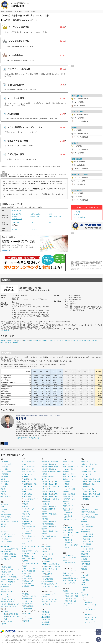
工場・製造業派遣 (69, 494)
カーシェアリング (28, 509)
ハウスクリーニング (29, 472)
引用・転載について (63, 631)
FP (44, 559)
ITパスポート (53, 569)
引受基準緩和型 (88, 537)
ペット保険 (4, 484)
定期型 (91, 534)
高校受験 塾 (45, 479)
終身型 (85, 534)
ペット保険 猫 (86, 529)
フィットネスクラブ (48, 594)
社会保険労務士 (54, 564)
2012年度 (87, 340)
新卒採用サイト (68, 506)
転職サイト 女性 (69, 474)
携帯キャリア (86, 462)
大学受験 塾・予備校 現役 (50, 462)
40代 (50, 223)
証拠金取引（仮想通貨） (10, 557)
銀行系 (4, 534)
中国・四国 (16, 616)
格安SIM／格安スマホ (88, 472)
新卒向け (68, 547)
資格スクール (46, 571)
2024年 (9, 340)
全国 (75, 601)
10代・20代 (16, 223)
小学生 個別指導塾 (48, 524)
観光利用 (26, 621)
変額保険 (84, 566)
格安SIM (86, 474)
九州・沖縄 (47, 489)
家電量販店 (45, 612)
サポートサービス (17, 219)
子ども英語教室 (47, 547)
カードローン (5, 532)
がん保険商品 (86, 547)
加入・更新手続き (17, 214)
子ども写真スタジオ (29, 554)
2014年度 (72, 340)
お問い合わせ (51, 631)
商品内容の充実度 (35, 214)
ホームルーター (86, 467)
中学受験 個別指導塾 (48, 509)
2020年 (32, 340)
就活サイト (67, 464)
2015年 (56, 340)
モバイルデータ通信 (88, 469)
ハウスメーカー (7, 621)
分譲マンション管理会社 (9, 577)
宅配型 (26, 504)
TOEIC (45, 564)
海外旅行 (34, 596)
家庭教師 (44, 534)
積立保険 (84, 569)
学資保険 (3, 494)
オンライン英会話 (47, 554)
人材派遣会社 (68, 517)
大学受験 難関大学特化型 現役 (51, 472)
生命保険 (3, 487)
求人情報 (72, 631)
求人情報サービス (69, 499)
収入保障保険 (87, 544)
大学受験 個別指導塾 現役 (50, 467)
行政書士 (46, 566)
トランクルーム (27, 496)
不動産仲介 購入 (6, 572)
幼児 (44, 549)
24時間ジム (45, 597)
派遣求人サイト (68, 496)
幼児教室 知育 (46, 539)
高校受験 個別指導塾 (48, 492)
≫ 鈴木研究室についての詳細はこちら (28, 438)
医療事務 (49, 559)
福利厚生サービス (28, 581)
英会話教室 (45, 552)
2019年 (38, 340)
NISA (2, 507)
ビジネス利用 (28, 619)
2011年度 (94, 340)
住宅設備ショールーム (8, 592)
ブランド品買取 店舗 (29, 571)
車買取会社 (26, 519)
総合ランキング (17, 210)
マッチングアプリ (69, 583)
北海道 (45, 482)
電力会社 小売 (27, 583)
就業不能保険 (86, 552)
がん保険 (3, 492)
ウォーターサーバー (29, 462)
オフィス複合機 (27, 578)
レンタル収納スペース (31, 499)
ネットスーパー (27, 487)
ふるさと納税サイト (29, 494)
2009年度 (8, 342)
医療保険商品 (86, 532)
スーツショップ (47, 619)
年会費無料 (6, 539)
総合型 (26, 561)
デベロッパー (6, 624)
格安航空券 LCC (27, 604)
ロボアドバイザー (6, 559)
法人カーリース (68, 528)
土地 (18, 569)
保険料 (51, 214)
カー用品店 (45, 622)
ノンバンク (11, 534)
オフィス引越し (27, 573)
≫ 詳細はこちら (6, 331)
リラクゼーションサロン (50, 599)
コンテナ (26, 501)
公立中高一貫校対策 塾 (49, 514)
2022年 (21, 340)
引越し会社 (26, 506)
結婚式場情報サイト (70, 581)
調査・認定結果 (35, 217)
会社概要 (20, 631)
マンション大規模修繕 (8, 582)
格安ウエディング (69, 573)
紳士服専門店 (46, 617)
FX (1, 529)
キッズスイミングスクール (50, 602)
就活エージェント (69, 462)
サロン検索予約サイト (71, 563)
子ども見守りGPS (28, 586)
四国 (84, 484)
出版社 (26, 566)
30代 (32, 223)
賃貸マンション (6, 589)
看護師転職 (67, 482)
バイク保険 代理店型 (88, 517)
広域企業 (86, 487)
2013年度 (80, 340)
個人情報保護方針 (41, 631)
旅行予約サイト (27, 594)
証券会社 (5, 509)
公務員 (45, 569)
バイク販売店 (26, 534)
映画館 (65, 591)
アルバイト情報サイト (71, 469)
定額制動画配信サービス (30, 551)
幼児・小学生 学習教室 (49, 536)
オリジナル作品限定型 (31, 564)
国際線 (31, 606)
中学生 (51, 531)
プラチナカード (90, 610)
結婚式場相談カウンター (71, 578)
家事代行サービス (28, 469)
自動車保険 (4, 462)
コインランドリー (28, 474)
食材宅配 (25, 477)
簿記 (49, 561)
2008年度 (15, 342)
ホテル (24, 616)
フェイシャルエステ (70, 558)
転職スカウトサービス (71, 477)
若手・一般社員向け (71, 545)
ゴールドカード (7, 544)
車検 (78, 215)
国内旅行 (26, 596)
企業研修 (66, 538)
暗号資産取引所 (6, 552)
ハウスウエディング (70, 571)
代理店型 (15, 229)
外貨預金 (3, 524)
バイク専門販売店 (29, 536)
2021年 (26, 340)
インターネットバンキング (9, 522)
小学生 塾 (45, 519)
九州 (18, 579)
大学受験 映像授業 (48, 477)
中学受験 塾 (45, 504)
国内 (25, 614)
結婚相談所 (67, 576)
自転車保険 (4, 477)
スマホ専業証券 (6, 514)
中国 (99, 482)
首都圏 (4, 579)
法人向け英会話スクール (50, 584)
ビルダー (5, 611)
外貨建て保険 (86, 557)
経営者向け (68, 540)
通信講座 (44, 557)
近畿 (14, 579)
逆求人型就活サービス (71, 467)
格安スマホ (93, 474)
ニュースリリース (30, 631)
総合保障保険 (86, 561)
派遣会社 (66, 492)
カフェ (24, 549)
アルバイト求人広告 (70, 520)
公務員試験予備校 (47, 581)
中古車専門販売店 (29, 526)
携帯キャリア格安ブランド (90, 464)
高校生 (45, 531)
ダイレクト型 (34, 229)
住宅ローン (4, 527)
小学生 (57, 531)
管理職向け (68, 542)
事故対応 (15, 217)
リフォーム (4, 594)
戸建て (13, 569)
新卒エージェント (69, 510)
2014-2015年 (64, 340)
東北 (5, 614)
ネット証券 (4, 504)
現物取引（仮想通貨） (9, 554)
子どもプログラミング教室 (50, 586)
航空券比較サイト (28, 599)
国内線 (26, 606)
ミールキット (26, 482)
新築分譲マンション (7, 602)
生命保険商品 (86, 539)
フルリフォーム (7, 597)
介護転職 (66, 484)
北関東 (10, 614)
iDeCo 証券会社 (6, 517)
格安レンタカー (27, 514)
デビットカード (6, 547)
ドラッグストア (47, 614)
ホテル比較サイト (28, 601)
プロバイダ (85, 477)
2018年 (44, 340)
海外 (29, 614)
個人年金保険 (86, 564)
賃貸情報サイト (6, 587)
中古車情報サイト (28, 521)
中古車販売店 (80, 217)
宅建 (44, 561)
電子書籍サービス (28, 556)
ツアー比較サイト (28, 609)
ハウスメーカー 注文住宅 (8, 607)
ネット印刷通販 (68, 530)
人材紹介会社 (68, 513)
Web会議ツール (68, 535)
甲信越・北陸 (53, 484)
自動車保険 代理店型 (88, 512)
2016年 (50, 340)
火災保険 (3, 479)
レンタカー (26, 511)
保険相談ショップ (6, 496)
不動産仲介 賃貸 (6, 584)
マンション (6, 569)
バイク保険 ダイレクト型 (90, 514)
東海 (9, 579)
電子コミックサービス (29, 559)
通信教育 (44, 529)
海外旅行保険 (5, 482)
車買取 (78, 212)
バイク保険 (4, 469)
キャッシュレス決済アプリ (9, 549)
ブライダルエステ (69, 555)
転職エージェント (69, 479)
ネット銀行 (4, 519)
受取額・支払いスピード (56, 217)
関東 (76, 593)
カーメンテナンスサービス (31, 546)
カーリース (26, 516)
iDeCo (83, 585)
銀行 (3, 512)
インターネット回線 (88, 489)
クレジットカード (6, 537)
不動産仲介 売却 (6, 567)
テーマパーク (68, 606)
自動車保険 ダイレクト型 (90, 509)
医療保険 (3, 489)
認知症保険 (85, 554)
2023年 (15, 340)
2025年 (3, 340)
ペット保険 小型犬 (87, 527)
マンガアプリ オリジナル (30, 568)
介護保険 (84, 559)
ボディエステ (68, 560)
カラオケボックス (69, 603)
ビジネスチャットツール (71, 533)
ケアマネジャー (55, 566)
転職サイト (67, 472)
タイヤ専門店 (46, 624)
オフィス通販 (26, 576)
